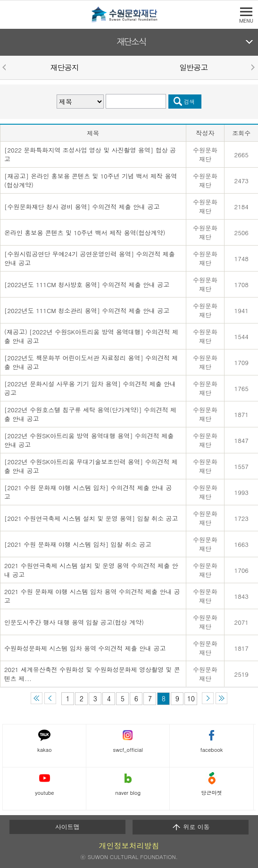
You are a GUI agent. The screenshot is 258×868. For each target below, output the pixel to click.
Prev (6, 67)
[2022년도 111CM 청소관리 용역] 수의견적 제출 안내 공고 (87, 311)
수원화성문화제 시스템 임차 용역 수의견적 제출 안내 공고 (85, 648)
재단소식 (131, 42)
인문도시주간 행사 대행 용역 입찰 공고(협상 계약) (74, 622)
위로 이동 (191, 827)
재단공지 (65, 67)
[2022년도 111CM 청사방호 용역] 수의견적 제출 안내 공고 (87, 285)
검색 (189, 102)
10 (191, 698)
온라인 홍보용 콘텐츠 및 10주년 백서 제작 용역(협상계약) (85, 233)
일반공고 (193, 67)
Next (252, 67)
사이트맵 (67, 827)
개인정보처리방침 (129, 846)
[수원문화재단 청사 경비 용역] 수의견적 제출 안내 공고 (82, 207)
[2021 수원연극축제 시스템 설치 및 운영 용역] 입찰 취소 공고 (91, 518)
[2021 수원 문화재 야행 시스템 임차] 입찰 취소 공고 (78, 544)
